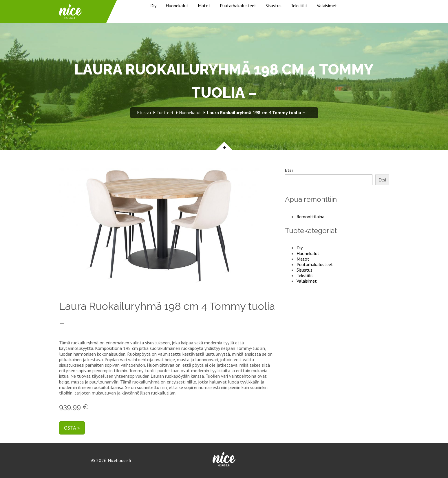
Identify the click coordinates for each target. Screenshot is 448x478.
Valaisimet (327, 6)
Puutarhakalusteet (238, 6)
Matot (204, 6)
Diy (153, 6)
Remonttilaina (310, 217)
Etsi (289, 170)
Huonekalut (177, 6)
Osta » (72, 428)
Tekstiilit (299, 6)
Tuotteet (165, 113)
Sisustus (274, 6)
